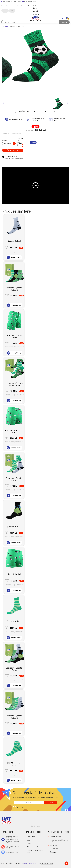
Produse (6, 26)
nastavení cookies (47, 863)
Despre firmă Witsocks (8, 6)
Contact (35, 6)
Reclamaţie (54, 845)
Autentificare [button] (54, 849)
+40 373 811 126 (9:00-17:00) (11, 2)
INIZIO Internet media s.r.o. (32, 863)
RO (12, 11)
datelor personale (49, 808)
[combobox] (9, 143)
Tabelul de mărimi (34, 142)
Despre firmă (31, 837)
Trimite (51, 802)
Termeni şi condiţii (56, 837)
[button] (63, 18)
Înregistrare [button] (54, 852)
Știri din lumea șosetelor (24, 6)
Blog (28, 840)
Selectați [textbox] (8, 144)
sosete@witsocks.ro (29, 2)
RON (5, 11)
